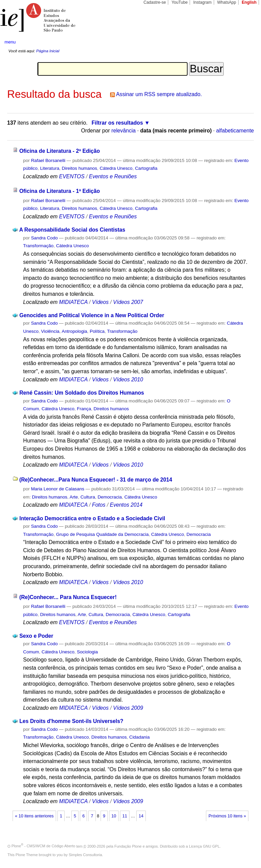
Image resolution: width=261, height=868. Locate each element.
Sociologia (87, 652)
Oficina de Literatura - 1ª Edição (60, 191)
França (84, 409)
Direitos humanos (80, 168)
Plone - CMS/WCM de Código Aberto (43, 846)
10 (114, 816)
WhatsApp (227, 2)
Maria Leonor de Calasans (58, 489)
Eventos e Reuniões (113, 176)
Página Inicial (48, 51)
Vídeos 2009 (128, 708)
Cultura (88, 497)
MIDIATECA (73, 302)
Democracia (110, 497)
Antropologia (75, 331)
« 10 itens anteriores (34, 816)
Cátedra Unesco (116, 168)
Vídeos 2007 (128, 302)
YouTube (180, 2)
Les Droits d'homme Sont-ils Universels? (71, 721)
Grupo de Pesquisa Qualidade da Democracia (102, 534)
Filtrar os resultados (117, 123)
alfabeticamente (235, 131)
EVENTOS (72, 176)
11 (125, 816)
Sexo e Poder (36, 636)
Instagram (203, 2)
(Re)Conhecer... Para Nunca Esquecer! (68, 597)
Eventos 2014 (126, 505)
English (249, 2)
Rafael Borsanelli (48, 160)
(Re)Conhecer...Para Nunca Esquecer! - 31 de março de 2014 (96, 480)
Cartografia (146, 168)
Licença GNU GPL (204, 846)
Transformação (38, 246)
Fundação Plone (128, 846)
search (243, 42)
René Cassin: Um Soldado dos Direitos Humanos (82, 393)
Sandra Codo (44, 238)
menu (10, 42)
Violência (50, 331)
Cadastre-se (155, 2)
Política (97, 331)
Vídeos (100, 302)
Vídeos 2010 (128, 379)
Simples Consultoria (85, 855)
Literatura (50, 168)
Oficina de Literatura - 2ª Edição (60, 151)
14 (141, 816)
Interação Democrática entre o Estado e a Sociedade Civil (92, 518)
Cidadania (139, 737)
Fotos (99, 505)
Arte (74, 497)
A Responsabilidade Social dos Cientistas (72, 230)
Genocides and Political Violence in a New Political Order (92, 315)
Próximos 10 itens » (227, 816)
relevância (124, 131)
